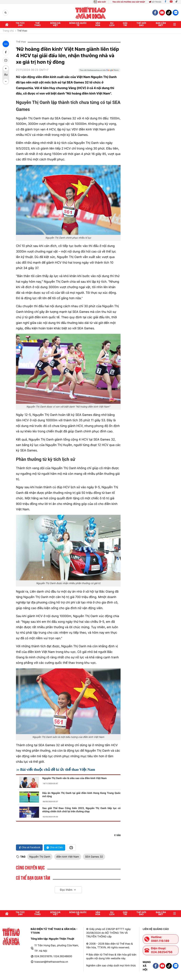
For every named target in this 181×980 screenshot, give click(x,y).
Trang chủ (8, 31)
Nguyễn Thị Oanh (40, 857)
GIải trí (125, 24)
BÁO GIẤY (102, 2)
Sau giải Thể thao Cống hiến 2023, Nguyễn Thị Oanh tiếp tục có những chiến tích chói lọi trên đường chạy (81, 810)
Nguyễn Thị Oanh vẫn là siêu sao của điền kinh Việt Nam (74, 778)
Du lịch (112, 24)
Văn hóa (98, 24)
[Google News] (99, 71)
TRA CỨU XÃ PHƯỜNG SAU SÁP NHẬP (129, 2)
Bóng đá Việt (55, 24)
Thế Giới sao (141, 24)
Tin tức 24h (20, 24)
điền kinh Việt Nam (68, 857)
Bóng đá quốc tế (78, 24)
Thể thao (38, 24)
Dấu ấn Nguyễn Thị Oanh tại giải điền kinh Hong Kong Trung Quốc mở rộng (81, 795)
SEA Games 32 (94, 857)
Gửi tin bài (155, 2)
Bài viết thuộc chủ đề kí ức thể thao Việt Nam (58, 769)
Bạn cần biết (161, 24)
